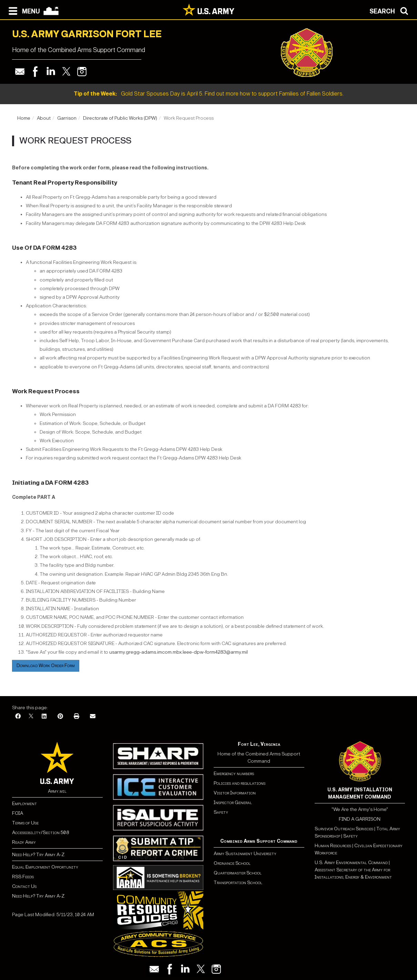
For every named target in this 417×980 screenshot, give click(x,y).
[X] (31, 717)
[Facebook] (18, 717)
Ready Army (24, 842)
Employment (24, 804)
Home (24, 118)
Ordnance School (232, 863)
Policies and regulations (240, 783)
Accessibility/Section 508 (40, 833)
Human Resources (333, 846)
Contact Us (24, 886)
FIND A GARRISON (360, 819)
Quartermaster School (238, 873)
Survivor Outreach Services (344, 829)
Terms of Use (25, 823)
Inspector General (233, 803)
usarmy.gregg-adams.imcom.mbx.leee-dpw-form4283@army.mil (179, 652)
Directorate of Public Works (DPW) (120, 118)
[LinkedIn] (44, 717)
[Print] (77, 717)
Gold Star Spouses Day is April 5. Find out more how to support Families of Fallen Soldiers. (209, 94)
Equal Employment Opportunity (45, 867)
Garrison (67, 118)
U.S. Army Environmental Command (351, 863)
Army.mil (57, 791)
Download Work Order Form (46, 666)
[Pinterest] (60, 717)
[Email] (93, 717)
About (44, 118)
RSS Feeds (23, 877)
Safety (221, 812)
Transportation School (238, 883)
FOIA (18, 813)
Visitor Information (235, 793)
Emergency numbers (234, 774)
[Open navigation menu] (23, 10)
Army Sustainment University (245, 854)
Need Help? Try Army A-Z (38, 855)
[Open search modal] (391, 10)
